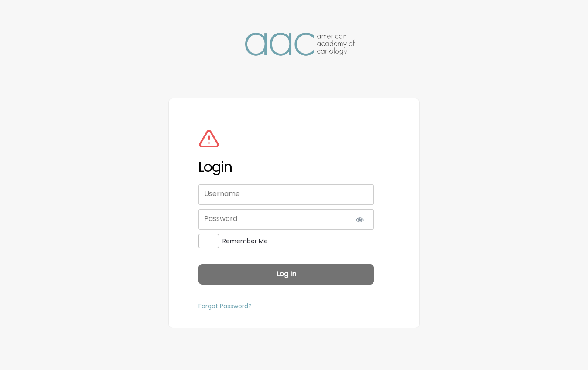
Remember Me (245, 241)
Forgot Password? (225, 306)
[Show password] (360, 219)
